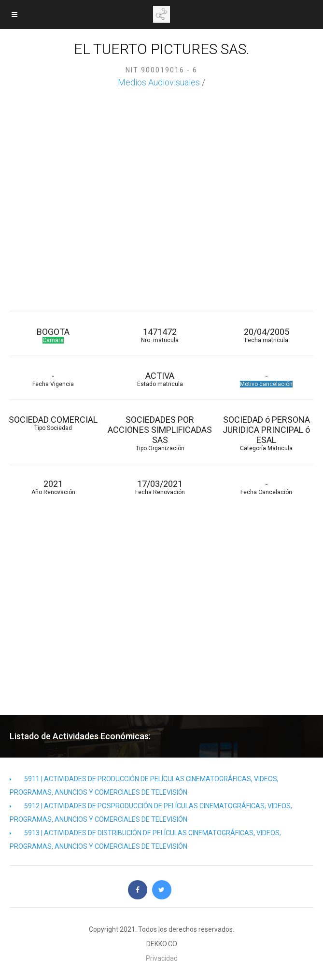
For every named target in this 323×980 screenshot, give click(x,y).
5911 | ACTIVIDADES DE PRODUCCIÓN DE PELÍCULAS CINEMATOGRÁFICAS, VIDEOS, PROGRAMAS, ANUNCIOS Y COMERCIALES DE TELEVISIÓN (144, 786)
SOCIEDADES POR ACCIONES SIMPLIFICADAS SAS (160, 433)
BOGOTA (53, 335)
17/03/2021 (160, 487)
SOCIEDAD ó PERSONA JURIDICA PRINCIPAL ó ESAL (267, 433)
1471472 (160, 335)
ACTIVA (160, 379)
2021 (53, 487)
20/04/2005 (267, 335)
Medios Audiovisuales (159, 82)
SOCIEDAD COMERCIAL (53, 423)
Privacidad (162, 958)
